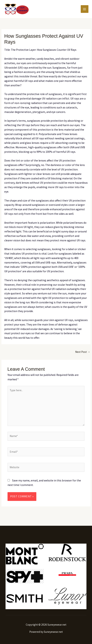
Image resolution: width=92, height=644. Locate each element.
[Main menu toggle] (85, 9)
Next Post (83, 352)
